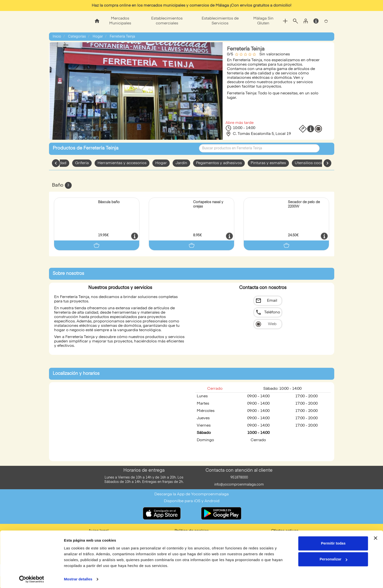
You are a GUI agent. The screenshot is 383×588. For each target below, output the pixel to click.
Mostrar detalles (78, 578)
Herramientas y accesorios (122, 163)
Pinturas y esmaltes (268, 163)
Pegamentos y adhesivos (219, 163)
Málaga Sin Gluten (263, 21)
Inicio (57, 37)
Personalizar (333, 558)
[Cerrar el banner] (375, 537)
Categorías (77, 37)
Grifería (82, 163)
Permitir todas (333, 543)
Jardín (181, 163)
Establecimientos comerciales (167, 21)
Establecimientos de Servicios (220, 21)
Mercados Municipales (120, 21)
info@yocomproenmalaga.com (239, 485)
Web (272, 324)
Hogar (98, 37)
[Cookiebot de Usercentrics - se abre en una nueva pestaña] (32, 578)
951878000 (239, 478)
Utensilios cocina (310, 163)
